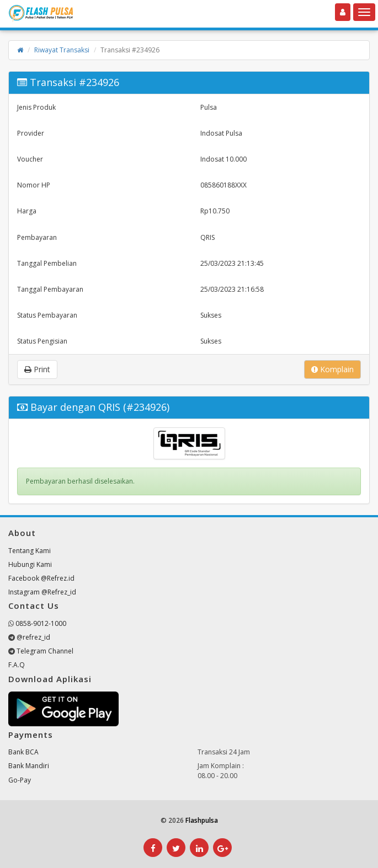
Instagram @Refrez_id (42, 592)
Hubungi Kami (30, 564)
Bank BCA (23, 752)
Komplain (332, 369)
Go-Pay (20, 780)
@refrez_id (33, 637)
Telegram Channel (45, 651)
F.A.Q (17, 665)
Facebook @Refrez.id (41, 578)
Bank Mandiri (29, 766)
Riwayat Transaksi (62, 50)
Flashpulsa (202, 820)
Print (37, 369)
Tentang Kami (30, 551)
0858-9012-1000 (41, 623)
